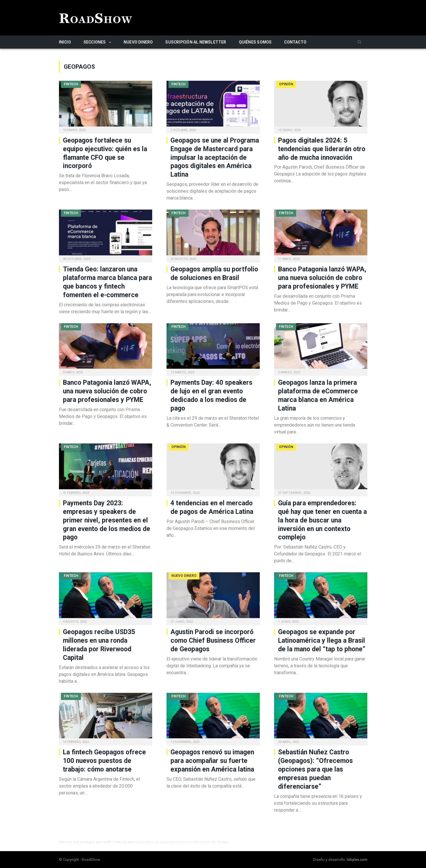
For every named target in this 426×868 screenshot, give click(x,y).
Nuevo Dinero (138, 42)
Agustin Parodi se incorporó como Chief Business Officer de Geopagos (213, 641)
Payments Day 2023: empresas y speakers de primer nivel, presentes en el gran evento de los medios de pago (107, 520)
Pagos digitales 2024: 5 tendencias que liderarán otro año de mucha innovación (322, 149)
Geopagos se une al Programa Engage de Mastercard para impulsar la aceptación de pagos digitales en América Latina (215, 158)
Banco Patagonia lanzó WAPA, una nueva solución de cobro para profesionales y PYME (322, 278)
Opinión (286, 84)
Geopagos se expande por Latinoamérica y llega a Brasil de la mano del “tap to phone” (322, 641)
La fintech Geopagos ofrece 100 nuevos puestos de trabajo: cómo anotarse (104, 761)
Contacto (295, 42)
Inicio (65, 42)
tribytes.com (357, 860)
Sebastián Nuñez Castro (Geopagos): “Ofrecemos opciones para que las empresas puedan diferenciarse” (315, 769)
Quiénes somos (255, 42)
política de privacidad (159, 842)
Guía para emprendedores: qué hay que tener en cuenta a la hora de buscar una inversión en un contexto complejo (322, 520)
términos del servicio (195, 842)
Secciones (95, 42)
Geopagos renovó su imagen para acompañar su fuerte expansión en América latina (212, 761)
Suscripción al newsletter (196, 42)
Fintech (71, 84)
